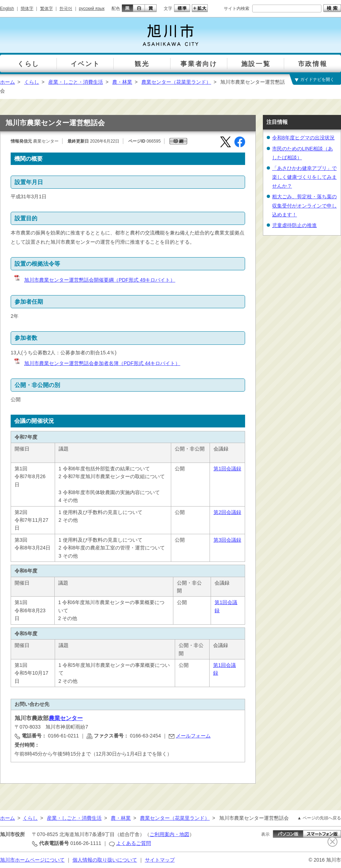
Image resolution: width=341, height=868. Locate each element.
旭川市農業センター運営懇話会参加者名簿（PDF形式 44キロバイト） (97, 363)
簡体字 (27, 9)
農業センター (66, 718)
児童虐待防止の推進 (294, 225)
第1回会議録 (227, 469)
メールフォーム (193, 736)
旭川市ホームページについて (32, 860)
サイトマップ (160, 860)
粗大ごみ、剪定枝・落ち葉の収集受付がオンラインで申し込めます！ (304, 205)
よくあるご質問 (134, 843)
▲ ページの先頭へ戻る (319, 818)
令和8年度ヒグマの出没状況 (303, 138)
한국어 (66, 9)
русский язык (92, 9)
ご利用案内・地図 (169, 834)
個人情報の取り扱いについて (105, 860)
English (7, 9)
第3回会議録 (227, 540)
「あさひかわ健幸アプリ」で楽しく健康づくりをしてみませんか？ (304, 177)
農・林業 (122, 82)
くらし (32, 82)
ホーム (7, 82)
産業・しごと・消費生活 (76, 82)
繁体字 (47, 9)
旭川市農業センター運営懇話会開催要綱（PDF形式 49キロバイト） (94, 280)
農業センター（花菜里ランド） (176, 82)
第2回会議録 (227, 512)
